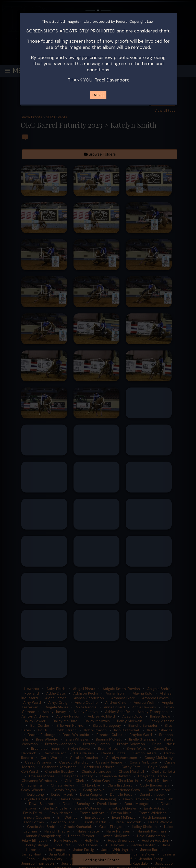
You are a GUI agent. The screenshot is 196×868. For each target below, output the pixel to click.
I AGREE (98, 95)
